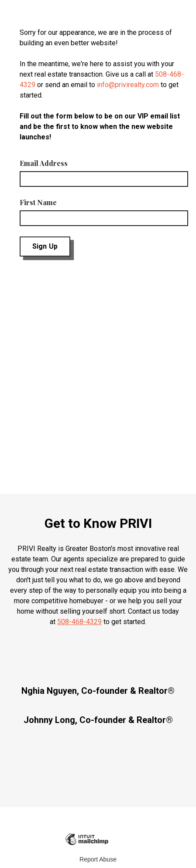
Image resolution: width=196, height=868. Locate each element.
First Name (38, 202)
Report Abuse (98, 859)
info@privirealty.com (128, 85)
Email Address (44, 163)
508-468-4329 (79, 622)
